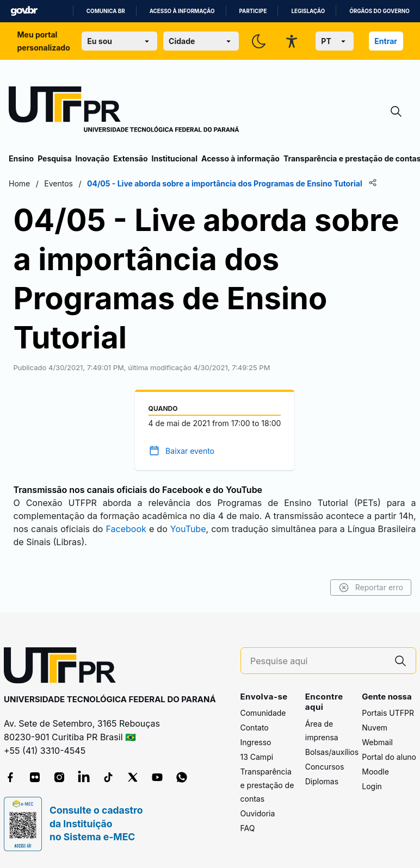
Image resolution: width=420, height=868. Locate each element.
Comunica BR (106, 11)
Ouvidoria (258, 813)
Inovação (92, 158)
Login (372, 786)
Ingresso (256, 742)
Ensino (21, 158)
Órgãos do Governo (379, 11)
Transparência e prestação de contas (267, 785)
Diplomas (322, 781)
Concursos (325, 767)
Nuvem (375, 728)
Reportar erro (371, 588)
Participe (253, 11)
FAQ (248, 828)
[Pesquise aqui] (318, 661)
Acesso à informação (182, 11)
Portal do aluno (389, 757)
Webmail (377, 742)
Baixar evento (190, 451)
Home (19, 183)
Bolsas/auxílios (332, 752)
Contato (255, 728)
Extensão (130, 158)
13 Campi (257, 757)
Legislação (308, 11)
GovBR (24, 11)
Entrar (386, 41)
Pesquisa (54, 158)
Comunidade (263, 713)
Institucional (174, 158)
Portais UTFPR (388, 713)
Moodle (375, 772)
